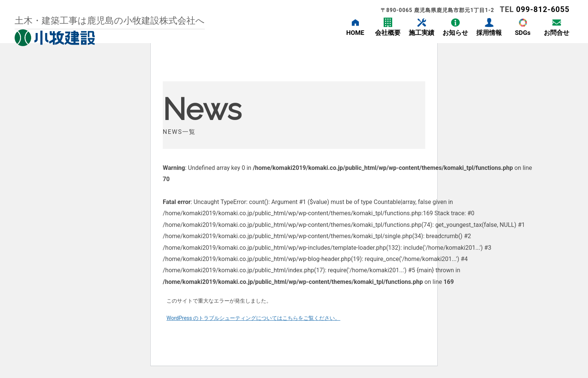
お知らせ (455, 33)
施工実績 (421, 33)
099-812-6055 (543, 9)
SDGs (523, 33)
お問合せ (556, 33)
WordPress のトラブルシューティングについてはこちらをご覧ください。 (253, 318)
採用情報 (489, 33)
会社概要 (388, 33)
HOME (355, 33)
